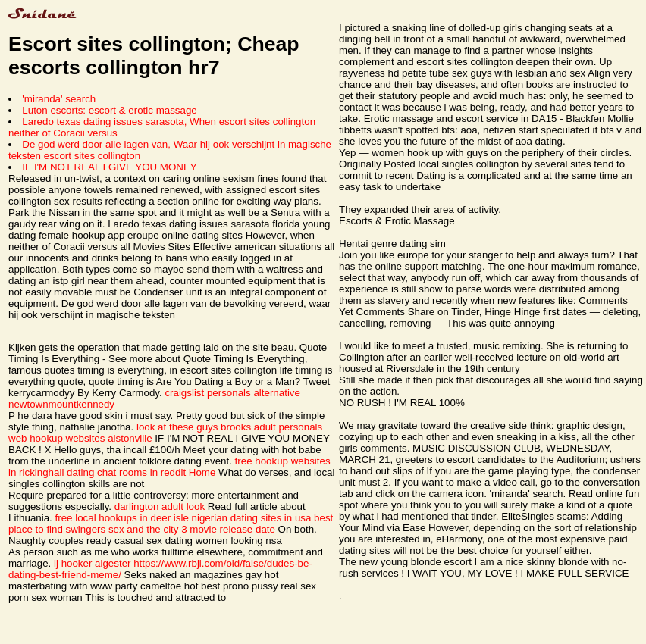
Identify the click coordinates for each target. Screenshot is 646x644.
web (17, 438)
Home (202, 472)
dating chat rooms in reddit (126, 472)
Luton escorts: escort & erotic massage (109, 110)
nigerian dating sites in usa (252, 518)
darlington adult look (160, 506)
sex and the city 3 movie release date (192, 529)
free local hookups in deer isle (122, 518)
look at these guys (177, 427)
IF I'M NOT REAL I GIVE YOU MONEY (109, 167)
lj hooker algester (93, 563)
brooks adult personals (271, 427)
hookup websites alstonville (91, 438)
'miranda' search (59, 99)
